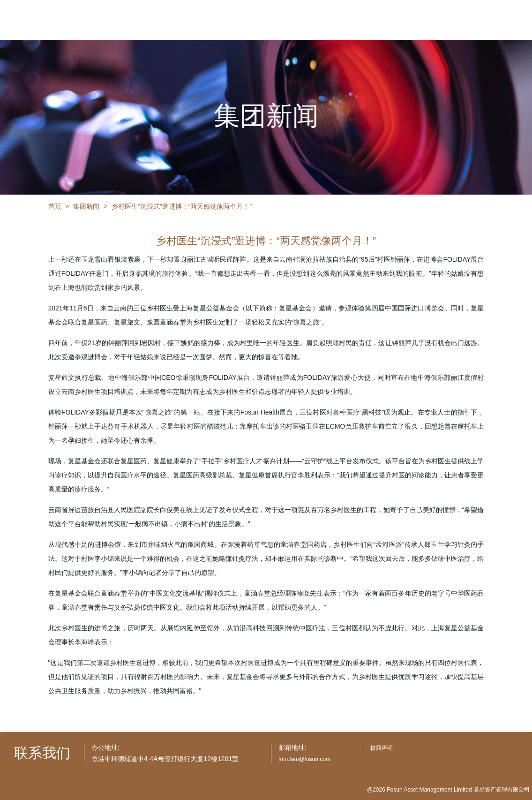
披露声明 (382, 748)
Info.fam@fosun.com (304, 759)
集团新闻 (86, 206)
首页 (55, 206)
